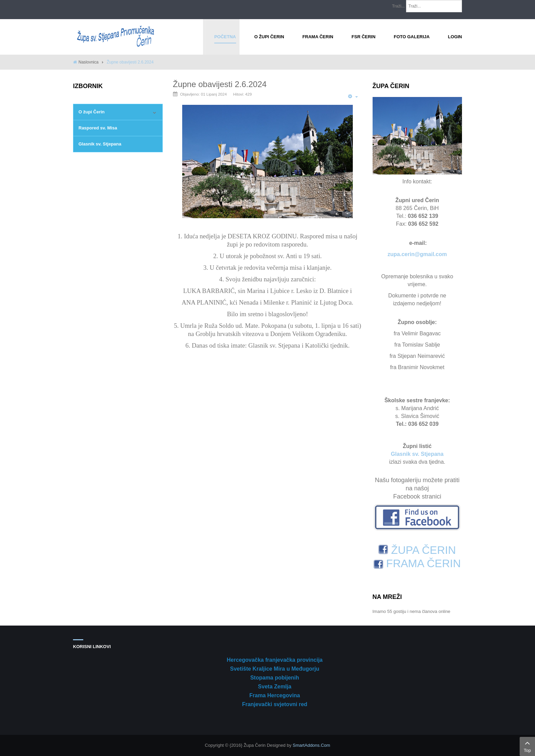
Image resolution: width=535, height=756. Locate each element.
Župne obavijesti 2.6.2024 (220, 84)
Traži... (398, 6)
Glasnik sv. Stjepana (100, 144)
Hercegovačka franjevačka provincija (274, 660)
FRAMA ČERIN (417, 563)
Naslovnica (89, 62)
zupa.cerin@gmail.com (417, 254)
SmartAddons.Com (312, 745)
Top (527, 746)
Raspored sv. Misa (98, 128)
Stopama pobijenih (274, 678)
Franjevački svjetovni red (274, 704)
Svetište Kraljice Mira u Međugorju (274, 669)
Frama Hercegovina (275, 695)
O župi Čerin (92, 112)
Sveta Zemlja (275, 687)
